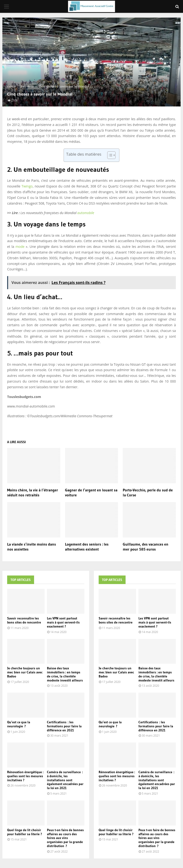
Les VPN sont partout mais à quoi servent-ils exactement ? (63, 622)
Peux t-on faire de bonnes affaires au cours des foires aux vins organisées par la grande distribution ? (65, 838)
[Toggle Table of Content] (109, 155)
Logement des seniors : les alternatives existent (87, 547)
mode (20, 247)
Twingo (27, 186)
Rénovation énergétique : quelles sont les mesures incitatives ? (25, 776)
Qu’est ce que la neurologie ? (19, 724)
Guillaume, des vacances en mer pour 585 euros (145, 547)
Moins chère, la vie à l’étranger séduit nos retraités (33, 492)
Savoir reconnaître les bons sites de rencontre (24, 620)
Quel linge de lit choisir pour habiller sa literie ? (25, 832)
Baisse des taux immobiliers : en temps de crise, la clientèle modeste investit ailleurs (65, 674)
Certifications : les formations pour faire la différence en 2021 (64, 726)
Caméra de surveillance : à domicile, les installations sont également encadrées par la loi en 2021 (65, 780)
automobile (86, 213)
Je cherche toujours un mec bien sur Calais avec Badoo (25, 672)
